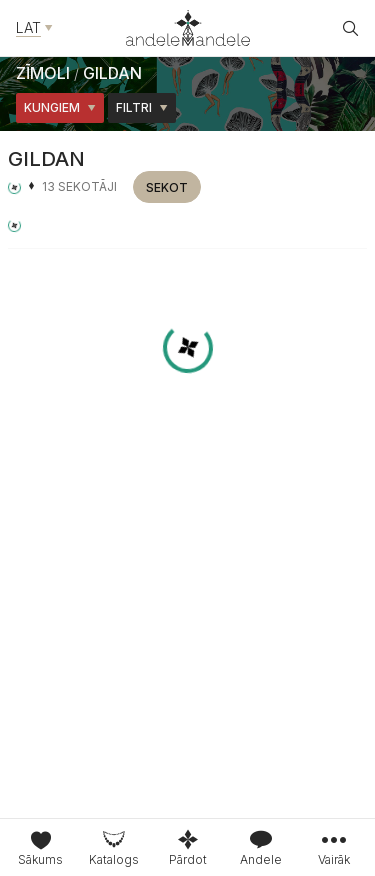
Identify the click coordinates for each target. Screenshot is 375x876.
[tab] (113, 847)
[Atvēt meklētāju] (351, 28)
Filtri (142, 107)
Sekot (167, 187)
